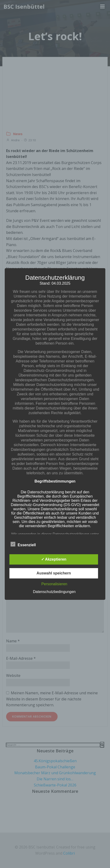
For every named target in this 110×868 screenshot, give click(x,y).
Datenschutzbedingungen (54, 592)
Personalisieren (54, 584)
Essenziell (23, 544)
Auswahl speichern (54, 573)
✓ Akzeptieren (54, 559)
